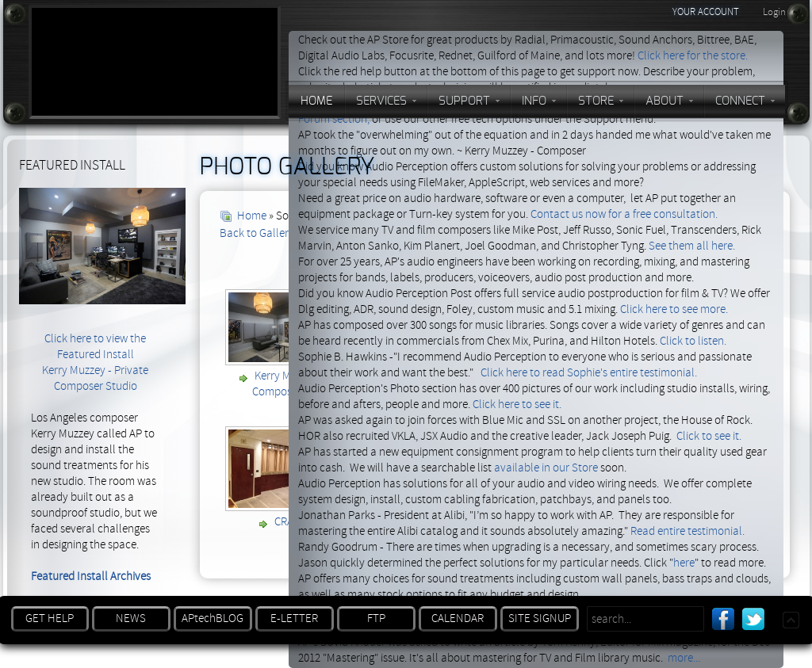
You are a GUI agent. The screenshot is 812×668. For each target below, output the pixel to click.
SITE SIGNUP (540, 618)
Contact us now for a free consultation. (624, 214)
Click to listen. (693, 341)
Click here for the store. (693, 56)
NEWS (131, 618)
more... (684, 658)
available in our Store (546, 468)
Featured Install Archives (91, 576)
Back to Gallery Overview (280, 233)
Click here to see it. (517, 405)
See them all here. (692, 246)
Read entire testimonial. (688, 531)
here (684, 563)
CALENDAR (458, 618)
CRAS (287, 522)
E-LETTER (294, 618)
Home (252, 216)
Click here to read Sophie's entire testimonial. (589, 373)
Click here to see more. (674, 309)
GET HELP (50, 618)
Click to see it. (709, 436)
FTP (376, 618)
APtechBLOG (213, 618)
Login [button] (774, 12)
